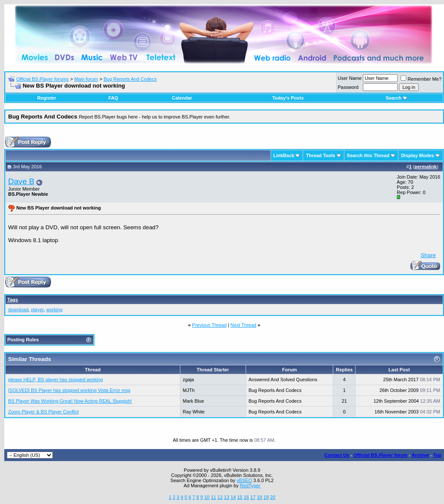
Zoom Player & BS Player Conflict (43, 412)
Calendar (182, 98)
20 (273, 497)
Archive (420, 455)
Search (397, 98)
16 (246, 497)
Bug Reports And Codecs (130, 79)
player (37, 310)
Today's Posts (288, 98)
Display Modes (418, 155)
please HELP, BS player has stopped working (56, 380)
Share (428, 255)
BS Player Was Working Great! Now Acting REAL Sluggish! (70, 401)
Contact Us (337, 455)
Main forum (86, 79)
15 (240, 497)
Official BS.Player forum (380, 455)
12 (220, 497)
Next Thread (243, 325)
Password (348, 87)
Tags (13, 300)
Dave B (21, 181)
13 (227, 497)
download (18, 310)
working (55, 310)
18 (259, 497)
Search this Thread (368, 155)
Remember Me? (421, 79)
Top (437, 455)
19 (266, 497)
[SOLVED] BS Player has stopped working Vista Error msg (69, 390)
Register (47, 98)
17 (253, 497)
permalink (426, 167)
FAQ (113, 98)
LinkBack (284, 155)
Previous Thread (209, 325)
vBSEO (244, 480)
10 (207, 497)
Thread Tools (320, 155)
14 (233, 497)
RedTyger (250, 486)
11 (213, 497)
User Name (350, 78)
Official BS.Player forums (43, 79)
